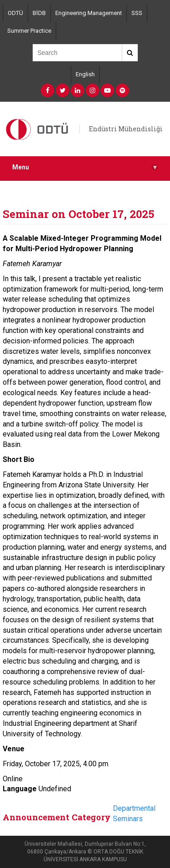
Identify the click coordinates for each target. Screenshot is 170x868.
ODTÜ (15, 13)
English (85, 74)
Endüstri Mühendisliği (126, 129)
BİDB (39, 13)
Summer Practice (29, 31)
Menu (85, 167)
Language (20, 789)
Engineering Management (89, 13)
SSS (137, 13)
